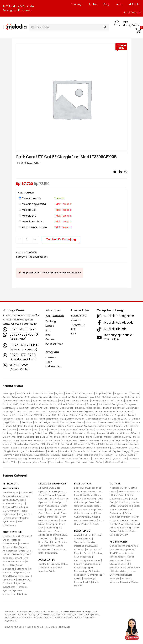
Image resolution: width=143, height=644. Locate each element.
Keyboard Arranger (14, 504)
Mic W (45, 437)
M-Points (134, 4)
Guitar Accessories (129, 491)
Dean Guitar (67, 408)
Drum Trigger (53, 528)
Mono (89, 437)
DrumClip (8, 412)
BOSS (54, 401)
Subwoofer (9, 587)
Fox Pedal (30, 419)
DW (30, 412)
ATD (27, 397)
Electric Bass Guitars (85, 520)
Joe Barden (25, 430)
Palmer (84, 440)
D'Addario (104, 404)
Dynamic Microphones (122, 550)
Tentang (76, 4)
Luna (67, 433)
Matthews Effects (129, 433)
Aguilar (59, 393)
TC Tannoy (120, 455)
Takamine (68, 455)
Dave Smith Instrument (29, 408)
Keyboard (26, 493)
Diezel (98, 408)
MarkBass (112, 433)
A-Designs (8, 393)
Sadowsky (76, 448)
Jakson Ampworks (86, 426)
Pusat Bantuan (54, 344)
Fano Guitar (85, 415)
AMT (110, 393)
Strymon (136, 451)
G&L (62, 419)
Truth (95, 459)
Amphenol (88, 393)
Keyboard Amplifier (13, 500)
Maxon (6, 437)
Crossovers (9, 580)
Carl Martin (72, 401)
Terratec (66, 459)
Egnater (89, 412)
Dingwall (119, 408)
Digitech (108, 408)
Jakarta (76, 320)
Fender (98, 415)
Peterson (95, 440)
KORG (82, 430)
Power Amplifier (21, 554)
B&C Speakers (110, 397)
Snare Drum (61, 535)
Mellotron (17, 437)
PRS (57, 444)
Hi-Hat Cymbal (53, 499)
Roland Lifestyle (30, 448)
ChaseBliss (107, 401)
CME (15, 404)
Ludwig (59, 433)
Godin (16, 422)
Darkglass (117, 404)
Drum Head (52, 513)
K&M (36, 430)
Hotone (136, 422)
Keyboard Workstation (15, 507)
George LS (117, 419)
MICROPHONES (119, 542)
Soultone (52, 451)
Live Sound (20, 547)
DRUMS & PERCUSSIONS (52, 484)
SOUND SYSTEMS (12, 532)
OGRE (57, 440)
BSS (61, 401)
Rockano (123, 444)
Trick (75, 459)
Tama (78, 455)
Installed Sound (11, 536)
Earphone (22, 569)
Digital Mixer (26, 551)
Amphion (101, 393)
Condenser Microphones (124, 546)
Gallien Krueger (75, 419)
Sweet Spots (42, 455)
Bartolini (135, 397)
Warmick (83, 462)
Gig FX (7, 422)
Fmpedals (121, 415)
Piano (24, 511)
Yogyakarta (78, 325)
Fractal (41, 419)
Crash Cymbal (46, 495)
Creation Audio (48, 404)
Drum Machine (60, 542)
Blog (107, 4)
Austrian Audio (70, 397)
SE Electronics (119, 448)
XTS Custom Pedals (115, 462)
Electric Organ (10, 493)
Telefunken (35, 459)
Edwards (78, 412)
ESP (54, 415)
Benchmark (10, 401)
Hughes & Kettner (14, 426)
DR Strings (131, 408)
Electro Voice (124, 412)
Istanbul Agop (65, 426)
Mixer (7, 554)
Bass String (90, 499)
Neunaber (27, 440)
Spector (96, 451)
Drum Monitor (47, 546)
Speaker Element (12, 558)
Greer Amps (77, 422)
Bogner (37, 401)
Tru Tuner (85, 459)
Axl (98, 397)
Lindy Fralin (35, 433)
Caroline (84, 401)
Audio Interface (83, 535)
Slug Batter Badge (14, 451)
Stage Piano (25, 514)
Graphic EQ (24, 580)
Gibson (136, 419)
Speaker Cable (47, 571)
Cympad (91, 404)
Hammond (92, 422)
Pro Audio (8, 583)
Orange (67, 440)
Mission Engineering (73, 437)
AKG (77, 393)
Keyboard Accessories (15, 496)
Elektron (7, 415)
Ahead (69, 393)
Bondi (46, 401)
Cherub (119, 401)
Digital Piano (9, 514)
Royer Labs (53, 448)
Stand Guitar (125, 510)
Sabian (65, 448)
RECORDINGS (82, 531)
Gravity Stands (60, 422)
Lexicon (23, 433)
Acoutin (27, 393)
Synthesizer (10, 518)
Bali (73, 329)
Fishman (108, 415)
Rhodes (80, 444)
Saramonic (103, 448)
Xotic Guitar (96, 462)
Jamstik (118, 426)
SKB (137, 448)
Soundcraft (66, 451)
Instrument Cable (58, 564)
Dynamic (52, 412)
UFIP (124, 459)
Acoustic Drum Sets (49, 488)
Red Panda (67, 444)
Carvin (95, 401)
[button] (138, 30)
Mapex (101, 433)
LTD (51, 433)
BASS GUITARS (83, 484)
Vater (14, 462)
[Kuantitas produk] (27, 239)
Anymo (135, 393)
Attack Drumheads (42, 397)
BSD (73, 334)
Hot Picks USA (122, 422)
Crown (81, 404)
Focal (131, 415)
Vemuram (25, 462)
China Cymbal (57, 491)
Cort (22, 404)
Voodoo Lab (56, 462)
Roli (42, 448)
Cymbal (43, 491)
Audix (57, 397)
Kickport (53, 430)
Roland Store (79, 316)
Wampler (70, 462)
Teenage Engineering (15, 459)
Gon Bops (27, 422)
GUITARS (115, 484)
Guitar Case (118, 495)
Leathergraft (9, 433)
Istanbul (51, 426)
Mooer (98, 437)
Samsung (90, 448)
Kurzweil (100, 430)
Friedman (53, 419)
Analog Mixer (10, 551)
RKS (102, 444)
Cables (42, 564)
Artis (119, 4)
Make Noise (78, 433)
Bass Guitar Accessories (88, 488)
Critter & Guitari (67, 404)
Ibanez (29, 426)
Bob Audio (25, 401)
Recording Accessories (87, 560)
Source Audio (82, 451)
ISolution (40, 426)
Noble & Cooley (43, 440)
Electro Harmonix (105, 412)
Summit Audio (12, 455)
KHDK (44, 430)
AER (51, 393)
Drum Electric (47, 538)
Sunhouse (27, 455)
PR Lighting (47, 444)
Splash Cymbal (58, 502)
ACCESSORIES (47, 560)
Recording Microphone (87, 564)
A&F (18, 393)
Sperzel (107, 451)
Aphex (6, 397)
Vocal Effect (133, 568)
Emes (29, 415)
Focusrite (8, 419)
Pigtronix (121, 440)
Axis (92, 397)
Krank (90, 430)
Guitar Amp (116, 513)
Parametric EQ (82, 582)
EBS (69, 412)
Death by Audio (84, 408)
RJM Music (92, 444)
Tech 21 (132, 455)
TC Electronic (91, 455)
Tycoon (116, 459)
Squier (116, 451)
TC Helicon (106, 455)
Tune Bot (105, 459)
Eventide (63, 415)
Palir (75, 440)
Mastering (89, 578)
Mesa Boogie (32, 437)
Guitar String (125, 506)
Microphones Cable (51, 568)
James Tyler (105, 426)
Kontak (93, 4)
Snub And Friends (36, 451)
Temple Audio (51, 459)
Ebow (62, 412)
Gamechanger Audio (98, 419)
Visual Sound (40, 462)
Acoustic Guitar (118, 488)
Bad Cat (124, 397)
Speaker (20, 583)
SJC (131, 448)
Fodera (19, 419)
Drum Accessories (49, 506)
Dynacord (39, 412)
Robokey (111, 444)
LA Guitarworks (122, 430)
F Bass (73, 415)
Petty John (108, 440)
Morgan (117, 437)
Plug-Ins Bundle (83, 553)
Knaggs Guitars (68, 430)
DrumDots (20, 412)
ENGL (37, 415)
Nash (16, 440)
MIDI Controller (11, 511)
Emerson (19, 415)
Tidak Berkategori (38, 257)
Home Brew (106, 422)
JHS (5, 430)
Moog (107, 437)
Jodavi (13, 430)
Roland (15, 448)
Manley (91, 433)
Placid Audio (21, 444)
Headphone (93, 550)
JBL (126, 426)
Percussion (51, 553)
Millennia (55, 437)
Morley (127, 437)
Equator (46, 415)
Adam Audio (40, 393)
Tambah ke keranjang (61, 239)
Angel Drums (122, 393)
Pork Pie (34, 444)
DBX (46, 408)
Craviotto (32, 404)
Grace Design (42, 422)
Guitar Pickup (124, 502)
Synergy (55, 455)
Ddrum (54, 408)
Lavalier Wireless (131, 582)
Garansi (50, 339)
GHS (128, 419)
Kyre (110, 430)
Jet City (134, 426)
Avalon (84, 397)
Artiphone (17, 397)
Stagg (126, 451)
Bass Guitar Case (84, 495)
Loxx (45, 433)
